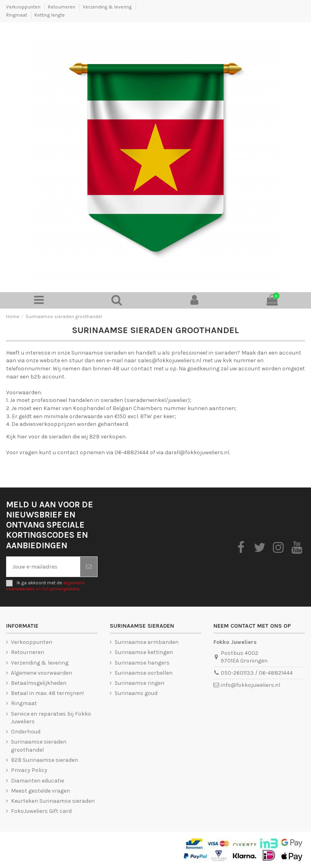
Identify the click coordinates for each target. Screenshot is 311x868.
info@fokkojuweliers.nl (250, 685)
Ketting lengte (50, 15)
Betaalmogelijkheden (39, 683)
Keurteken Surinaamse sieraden (53, 801)
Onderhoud (26, 732)
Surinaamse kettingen (144, 652)
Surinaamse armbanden (147, 642)
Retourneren (62, 7)
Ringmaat (17, 15)
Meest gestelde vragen (40, 791)
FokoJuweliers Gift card (41, 811)
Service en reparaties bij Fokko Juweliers (51, 718)
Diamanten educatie (37, 781)
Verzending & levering (108, 7)
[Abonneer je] (89, 567)
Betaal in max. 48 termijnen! (47, 693)
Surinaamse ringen (140, 683)
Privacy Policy (29, 770)
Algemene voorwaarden (42, 673)
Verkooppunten (24, 7)
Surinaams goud (136, 693)
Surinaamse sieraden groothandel (39, 746)
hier (22, 437)
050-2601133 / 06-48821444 (257, 673)
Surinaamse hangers (142, 663)
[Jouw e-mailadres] (43, 567)
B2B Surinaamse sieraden (45, 760)
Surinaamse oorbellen (144, 673)
